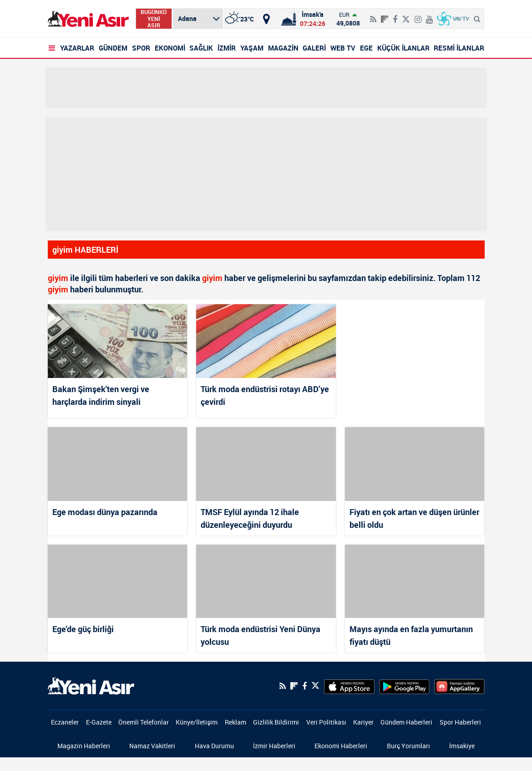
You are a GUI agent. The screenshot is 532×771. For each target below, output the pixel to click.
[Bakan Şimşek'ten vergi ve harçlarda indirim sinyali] (118, 341)
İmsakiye (462, 746)
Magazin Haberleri (84, 746)
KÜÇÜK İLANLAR (403, 48)
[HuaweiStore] (459, 686)
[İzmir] (241, 19)
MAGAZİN (283, 48)
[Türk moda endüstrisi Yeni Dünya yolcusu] (266, 581)
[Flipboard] (385, 16)
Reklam (236, 722)
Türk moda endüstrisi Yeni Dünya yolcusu (261, 635)
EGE (366, 48)
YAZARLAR (77, 48)
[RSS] (373, 15)
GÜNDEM (113, 48)
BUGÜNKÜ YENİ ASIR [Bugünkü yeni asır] (154, 19)
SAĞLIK (201, 48)
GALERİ (314, 48)
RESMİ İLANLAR (459, 48)
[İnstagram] (418, 15)
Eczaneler (65, 722)
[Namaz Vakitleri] (302, 19)
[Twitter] (406, 15)
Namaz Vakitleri (152, 746)
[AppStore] (349, 686)
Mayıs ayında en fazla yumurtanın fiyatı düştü (411, 635)
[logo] (91, 685)
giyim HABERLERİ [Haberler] (85, 250)
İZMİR (227, 48)
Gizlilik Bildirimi (276, 722)
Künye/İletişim (197, 722)
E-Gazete (99, 722)
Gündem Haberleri (406, 722)
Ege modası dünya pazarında (105, 512)
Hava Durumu (214, 746)
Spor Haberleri (460, 722)
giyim (58, 278)
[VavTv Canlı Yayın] (453, 19)
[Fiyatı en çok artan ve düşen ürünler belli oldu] (415, 464)
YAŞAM (252, 48)
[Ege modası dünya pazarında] (118, 464)
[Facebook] (395, 15)
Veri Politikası (326, 722)
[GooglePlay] (404, 686)
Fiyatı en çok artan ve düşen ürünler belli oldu (414, 518)
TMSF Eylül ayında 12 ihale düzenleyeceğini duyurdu (250, 518)
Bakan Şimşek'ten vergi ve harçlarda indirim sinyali (101, 395)
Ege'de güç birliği (83, 629)
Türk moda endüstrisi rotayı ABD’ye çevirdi (265, 395)
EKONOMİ (170, 48)
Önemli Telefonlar (144, 722)
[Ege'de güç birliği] (118, 581)
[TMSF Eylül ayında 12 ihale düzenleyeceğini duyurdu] (266, 464)
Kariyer (363, 722)
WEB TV (343, 48)
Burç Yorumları (408, 746)
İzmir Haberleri (274, 746)
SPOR (141, 48)
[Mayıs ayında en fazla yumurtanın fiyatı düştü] (415, 581)
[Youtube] (429, 15)
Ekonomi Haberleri (341, 746)
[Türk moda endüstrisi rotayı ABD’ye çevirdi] (266, 341)
